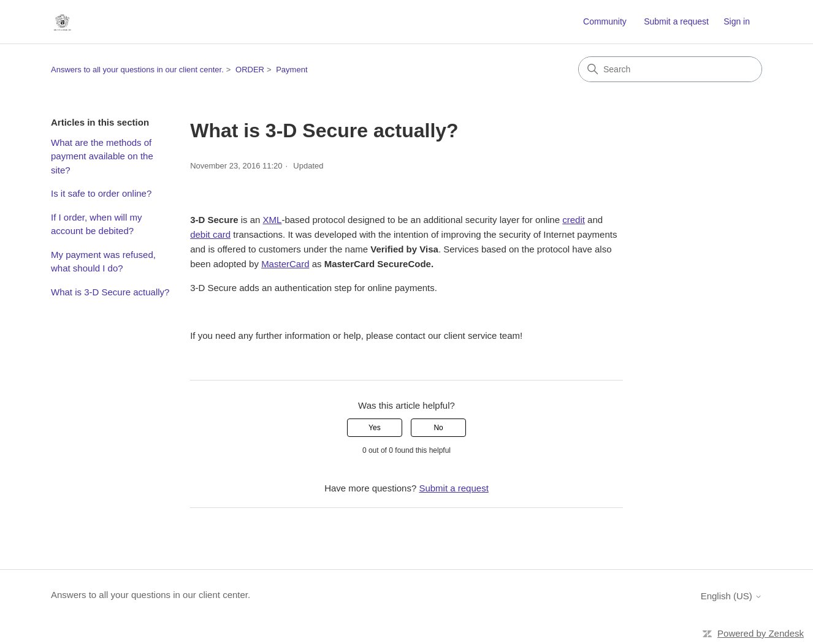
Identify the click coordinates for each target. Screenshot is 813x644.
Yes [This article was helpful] (375, 428)
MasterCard (285, 264)
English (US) (731, 596)
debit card (210, 234)
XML (273, 220)
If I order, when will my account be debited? (96, 224)
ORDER (250, 70)
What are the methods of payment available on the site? (102, 156)
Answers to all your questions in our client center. (137, 70)
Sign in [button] (737, 21)
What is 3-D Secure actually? (110, 292)
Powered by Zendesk (761, 633)
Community (605, 21)
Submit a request (676, 21)
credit (574, 220)
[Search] (670, 69)
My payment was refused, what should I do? (103, 262)
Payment (292, 70)
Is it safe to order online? (101, 193)
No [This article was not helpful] (438, 428)
